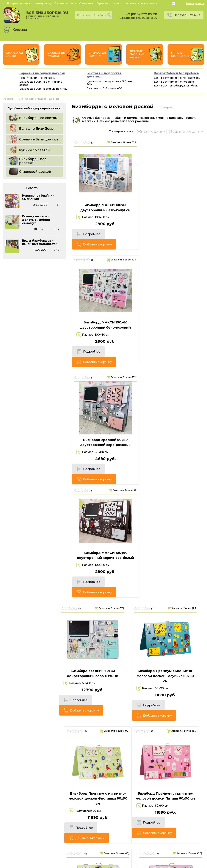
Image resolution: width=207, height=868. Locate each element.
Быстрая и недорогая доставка (104, 75)
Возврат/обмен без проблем (177, 73)
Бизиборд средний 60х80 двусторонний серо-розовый (104, 316)
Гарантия (102, 3)
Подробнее (87, 235)
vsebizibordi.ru (81, 864)
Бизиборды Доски (15, 54)
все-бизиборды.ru (47, 15)
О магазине (86, 3)
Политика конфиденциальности (180, 847)
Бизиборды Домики (98, 54)
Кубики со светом (35, 150)
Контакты (117, 3)
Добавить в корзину (119, 235)
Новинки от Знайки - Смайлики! (38, 197)
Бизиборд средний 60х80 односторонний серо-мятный (34, 426)
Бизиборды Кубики (56, 54)
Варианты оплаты (65, 3)
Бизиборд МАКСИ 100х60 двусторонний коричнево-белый (173, 316)
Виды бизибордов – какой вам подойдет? (39, 242)
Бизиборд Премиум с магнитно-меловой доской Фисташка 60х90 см (173, 428)
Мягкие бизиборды (180, 54)
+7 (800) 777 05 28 (142, 14)
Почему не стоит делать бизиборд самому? (36, 220)
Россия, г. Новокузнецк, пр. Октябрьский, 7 (43, 852)
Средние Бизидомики (39, 139)
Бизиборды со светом (38, 118)
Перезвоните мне (187, 15)
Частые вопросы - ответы (141, 3)
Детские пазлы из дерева (137, 54)
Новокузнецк (195, 3)
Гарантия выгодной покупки (42, 73)
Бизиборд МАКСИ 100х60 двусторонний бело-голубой (104, 207)
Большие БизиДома (36, 129)
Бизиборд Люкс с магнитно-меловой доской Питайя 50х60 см (172, 543)
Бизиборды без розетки (33, 161)
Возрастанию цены (185, 131)
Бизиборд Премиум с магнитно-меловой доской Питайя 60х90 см (35, 543)
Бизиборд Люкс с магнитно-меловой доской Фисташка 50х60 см (104, 543)
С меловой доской (35, 172)
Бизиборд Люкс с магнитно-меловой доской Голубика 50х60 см (167, 657)
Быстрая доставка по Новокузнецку (29, 3)
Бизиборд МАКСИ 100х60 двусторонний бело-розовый (172, 207)
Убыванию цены (149, 131)
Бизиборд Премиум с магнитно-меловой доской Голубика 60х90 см (104, 428)
